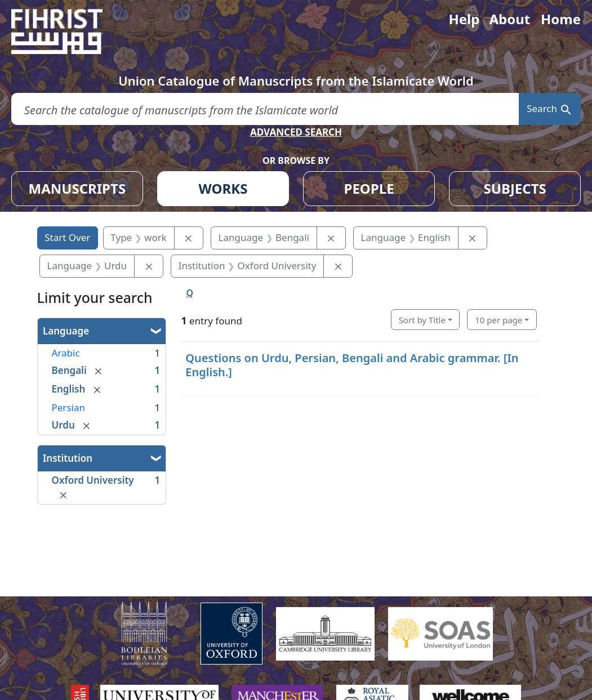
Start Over (67, 237)
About (509, 19)
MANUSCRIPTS (77, 188)
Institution (68, 458)
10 (498, 320)
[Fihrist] (68, 32)
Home (561, 19)
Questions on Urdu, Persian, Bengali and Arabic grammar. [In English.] (352, 365)
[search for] (265, 109)
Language (66, 331)
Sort (422, 320)
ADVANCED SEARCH (296, 132)
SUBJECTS (515, 188)
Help (464, 19)
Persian (68, 407)
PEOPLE (369, 188)
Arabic (66, 353)
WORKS (223, 188)
